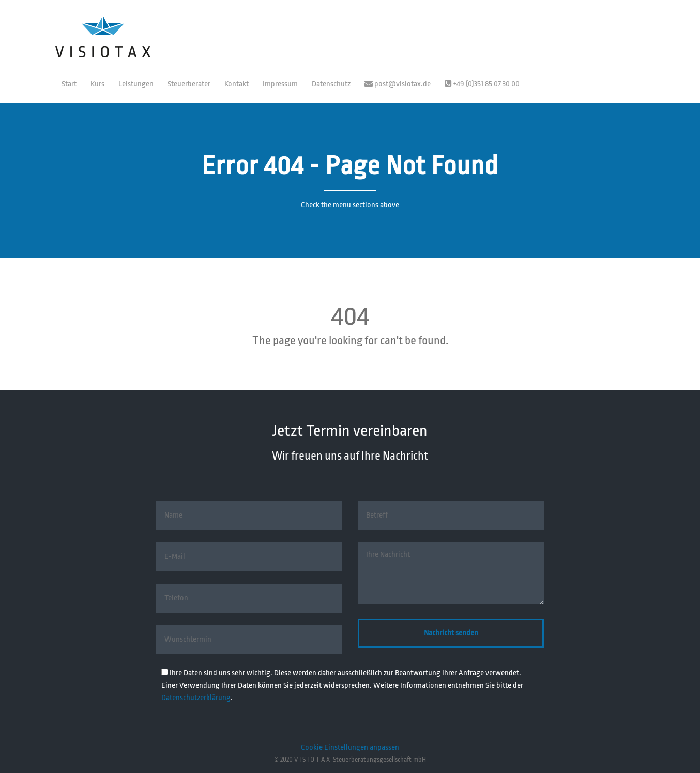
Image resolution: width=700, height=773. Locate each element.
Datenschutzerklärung (196, 698)
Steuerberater (189, 84)
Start (69, 84)
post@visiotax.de (398, 84)
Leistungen (136, 84)
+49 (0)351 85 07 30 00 (482, 84)
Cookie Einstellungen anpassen (350, 747)
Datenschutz (331, 84)
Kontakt (237, 84)
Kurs (97, 84)
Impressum (280, 84)
